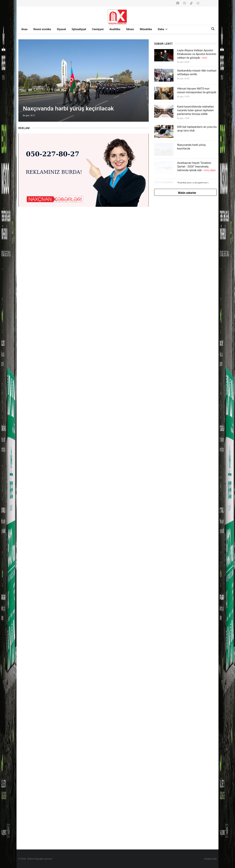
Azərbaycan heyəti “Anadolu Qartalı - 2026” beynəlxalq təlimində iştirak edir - (196, 167)
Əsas (24, 29)
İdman (130, 29)
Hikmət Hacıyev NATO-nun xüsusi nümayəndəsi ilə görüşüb (197, 90)
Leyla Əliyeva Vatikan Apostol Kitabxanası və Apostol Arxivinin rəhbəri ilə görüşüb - (197, 54)
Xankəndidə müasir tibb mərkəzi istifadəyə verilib (197, 72)
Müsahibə (146, 29)
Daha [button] (163, 29)
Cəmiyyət (98, 29)
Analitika (115, 29)
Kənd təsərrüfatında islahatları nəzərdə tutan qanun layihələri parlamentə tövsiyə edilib (196, 110)
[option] (84, 80)
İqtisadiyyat (79, 29)
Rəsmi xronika (42, 29)
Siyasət (61, 29)
